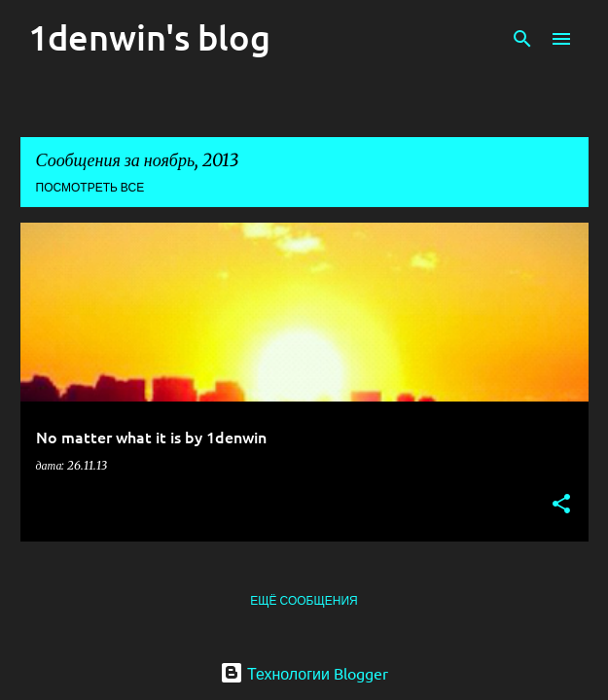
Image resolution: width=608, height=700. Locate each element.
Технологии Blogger (304, 673)
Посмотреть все (90, 187)
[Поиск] (522, 39)
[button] (561, 505)
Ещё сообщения (304, 600)
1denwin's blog (149, 37)
